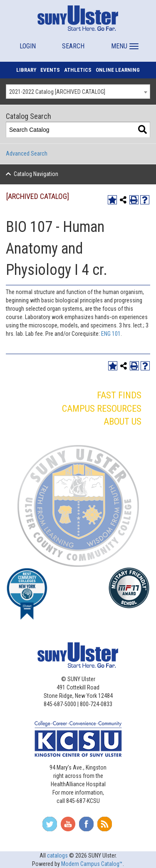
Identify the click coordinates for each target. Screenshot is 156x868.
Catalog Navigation (36, 174)
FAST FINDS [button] (119, 395)
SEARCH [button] (73, 46)
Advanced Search (27, 153)
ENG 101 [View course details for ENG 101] (111, 334)
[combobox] (78, 92)
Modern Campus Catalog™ (92, 864)
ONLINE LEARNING (118, 70)
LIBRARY (26, 70)
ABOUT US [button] (123, 421)
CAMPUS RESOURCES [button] (102, 409)
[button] (124, 42)
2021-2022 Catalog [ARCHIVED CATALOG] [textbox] (57, 92)
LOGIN (28, 46)
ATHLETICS (78, 70)
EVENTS (50, 70)
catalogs (57, 855)
